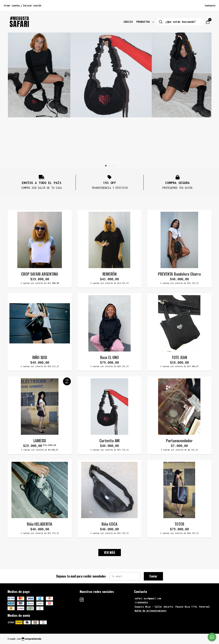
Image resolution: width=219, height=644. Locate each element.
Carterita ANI (109, 440)
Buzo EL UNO (109, 357)
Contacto (210, 5)
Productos (146, 22)
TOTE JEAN (179, 357)
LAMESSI (40, 440)
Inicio (128, 22)
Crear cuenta (12, 5)
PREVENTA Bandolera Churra (179, 274)
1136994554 (141, 603)
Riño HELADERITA (40, 524)
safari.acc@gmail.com (148, 598)
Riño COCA (109, 524)
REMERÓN (110, 274)
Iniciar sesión (32, 5)
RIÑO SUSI (40, 357)
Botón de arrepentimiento (150, 611)
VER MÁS (110, 553)
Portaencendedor (179, 440)
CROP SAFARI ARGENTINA (40, 274)
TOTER (179, 524)
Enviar (153, 576)
